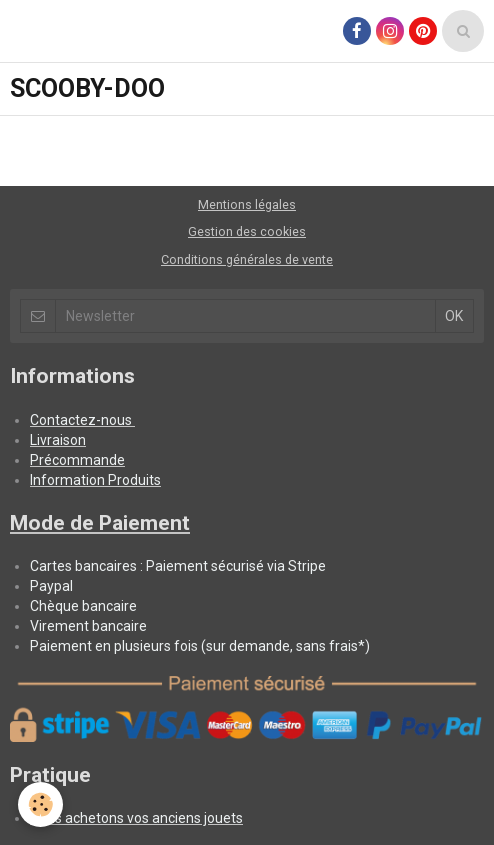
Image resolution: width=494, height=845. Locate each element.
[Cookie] (40, 804)
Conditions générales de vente (247, 259)
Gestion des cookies (247, 231)
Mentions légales (247, 204)
